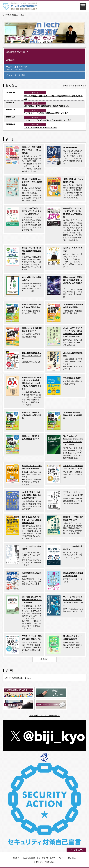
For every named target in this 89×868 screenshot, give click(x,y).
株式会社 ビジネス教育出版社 (44, 716)
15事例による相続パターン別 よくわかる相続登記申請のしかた (32, 520)
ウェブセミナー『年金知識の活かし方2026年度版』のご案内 (48, 120)
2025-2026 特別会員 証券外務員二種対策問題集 (32, 415)
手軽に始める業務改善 (72, 378)
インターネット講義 (15, 75)
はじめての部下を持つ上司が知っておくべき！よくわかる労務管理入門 (32, 211)
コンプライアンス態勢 (47, 858)
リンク (61, 858)
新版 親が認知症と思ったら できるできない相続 (32, 356)
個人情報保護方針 (29, 858)
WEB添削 (10, 60)
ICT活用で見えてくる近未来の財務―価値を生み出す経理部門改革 (32, 495)
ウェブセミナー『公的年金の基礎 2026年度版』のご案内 (46, 113)
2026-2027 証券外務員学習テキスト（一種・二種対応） (32, 150)
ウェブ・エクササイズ (46, 68)
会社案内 (16, 858)
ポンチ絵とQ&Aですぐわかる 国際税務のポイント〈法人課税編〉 (32, 600)
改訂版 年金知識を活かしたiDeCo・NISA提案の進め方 (32, 182)
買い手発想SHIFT (70, 147)
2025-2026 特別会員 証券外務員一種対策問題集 (73, 415)
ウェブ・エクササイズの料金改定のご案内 (40, 128)
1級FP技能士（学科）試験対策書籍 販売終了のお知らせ (46, 106)
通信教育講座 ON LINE (17, 52)
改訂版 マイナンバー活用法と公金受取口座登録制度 (32, 251)
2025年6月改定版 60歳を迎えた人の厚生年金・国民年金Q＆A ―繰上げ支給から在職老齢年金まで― (32, 383)
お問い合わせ (72, 858)
